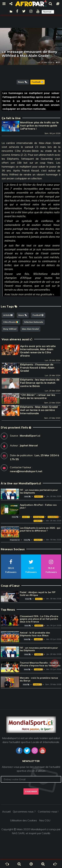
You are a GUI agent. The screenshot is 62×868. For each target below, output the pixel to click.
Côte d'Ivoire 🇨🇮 (11, 322)
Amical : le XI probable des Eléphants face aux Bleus (35, 634)
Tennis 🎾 (39, 599)
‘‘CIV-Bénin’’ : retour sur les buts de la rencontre (38, 396)
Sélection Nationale (34, 322)
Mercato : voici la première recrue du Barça (39, 679)
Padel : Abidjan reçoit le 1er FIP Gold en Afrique (38, 594)
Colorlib (46, 833)
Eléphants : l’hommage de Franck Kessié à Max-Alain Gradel (37, 368)
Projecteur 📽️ (15, 540)
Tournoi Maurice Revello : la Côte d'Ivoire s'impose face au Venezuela (40, 664)
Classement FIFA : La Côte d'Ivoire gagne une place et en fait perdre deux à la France (39, 619)
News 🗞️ (22, 82)
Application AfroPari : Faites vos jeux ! (38, 506)
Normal (47, 12)
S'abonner (31, 791)
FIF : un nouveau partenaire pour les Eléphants (39, 491)
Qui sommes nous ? (24, 812)
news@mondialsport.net (26, 471)
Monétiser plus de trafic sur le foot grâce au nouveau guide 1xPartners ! (39, 125)
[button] (48, 12)
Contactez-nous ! (48, 812)
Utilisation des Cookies (23, 820)
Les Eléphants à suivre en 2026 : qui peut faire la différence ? (40, 529)
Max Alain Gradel (30, 329)
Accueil (6, 812)
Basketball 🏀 (53, 517)
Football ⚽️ (38, 82)
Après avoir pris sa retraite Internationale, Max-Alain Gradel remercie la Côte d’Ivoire (38, 351)
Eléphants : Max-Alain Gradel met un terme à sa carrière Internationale (39, 410)
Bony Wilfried (10, 329)
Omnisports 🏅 (39, 517)
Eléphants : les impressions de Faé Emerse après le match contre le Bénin (40, 383)
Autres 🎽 (26, 517)
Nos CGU (45, 820)
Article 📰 (8, 315)
